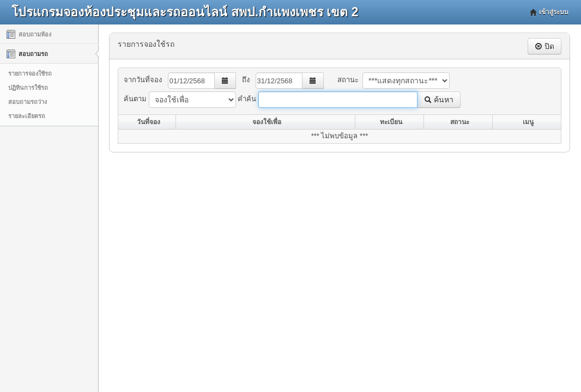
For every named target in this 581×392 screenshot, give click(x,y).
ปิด (544, 46)
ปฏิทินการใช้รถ (28, 88)
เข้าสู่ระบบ (554, 12)
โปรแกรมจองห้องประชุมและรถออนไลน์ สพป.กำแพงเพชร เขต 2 (185, 12)
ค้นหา (439, 100)
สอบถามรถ (27, 54)
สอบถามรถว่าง (28, 102)
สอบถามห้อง (29, 34)
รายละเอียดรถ (27, 116)
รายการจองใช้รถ (30, 73)
